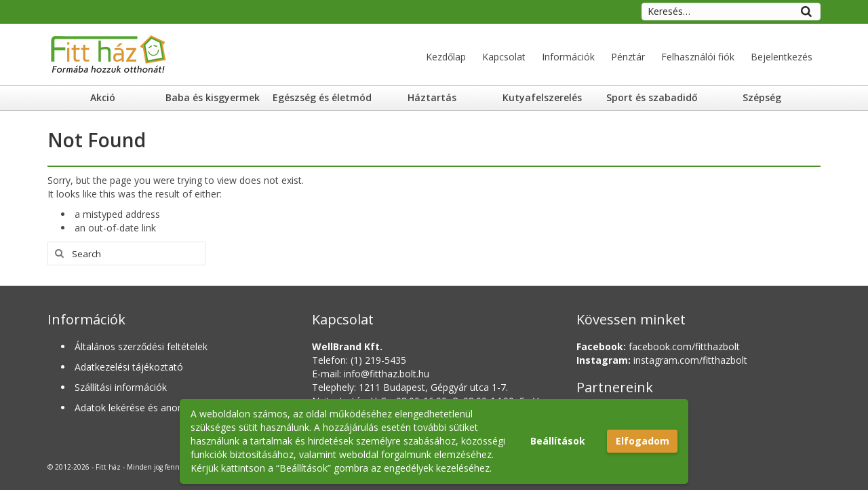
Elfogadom (643, 441)
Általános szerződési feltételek (141, 346)
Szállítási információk (121, 387)
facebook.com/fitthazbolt (658, 346)
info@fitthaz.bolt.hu (387, 374)
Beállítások (558, 441)
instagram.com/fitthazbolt (662, 360)
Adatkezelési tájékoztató (129, 367)
